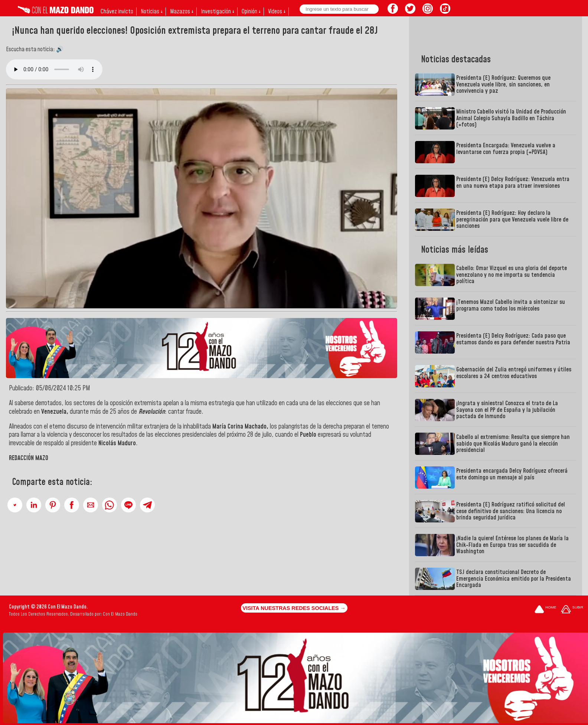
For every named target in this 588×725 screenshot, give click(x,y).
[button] (15, 505)
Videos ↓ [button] (277, 12)
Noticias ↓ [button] (152, 12)
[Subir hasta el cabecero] (572, 610)
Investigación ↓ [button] (218, 12)
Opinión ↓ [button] (251, 12)
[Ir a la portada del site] (545, 610)
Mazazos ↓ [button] (182, 12)
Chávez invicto (117, 12)
